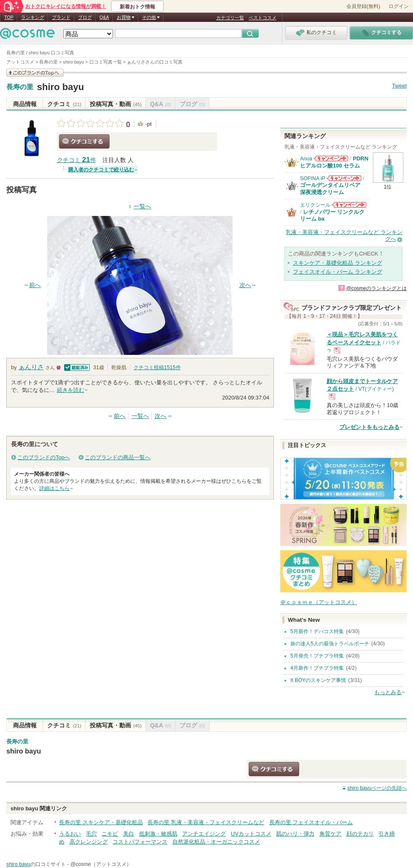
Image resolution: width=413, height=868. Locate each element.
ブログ (85, 17)
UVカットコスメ (251, 834)
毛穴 (91, 834)
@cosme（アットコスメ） (101, 864)
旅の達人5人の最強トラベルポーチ (330, 644)
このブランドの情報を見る (35, 73)
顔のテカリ (360, 834)
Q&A (104, 17)
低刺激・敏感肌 (158, 834)
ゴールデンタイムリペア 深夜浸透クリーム (333, 188)
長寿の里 (20, 87)
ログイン (399, 6)
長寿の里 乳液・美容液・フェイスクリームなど (206, 822)
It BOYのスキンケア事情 (318, 680)
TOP (9, 17)
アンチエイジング (204, 834)
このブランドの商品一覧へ (118, 457)
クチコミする (84, 141)
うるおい (70, 834)
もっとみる (388, 692)
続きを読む (71, 390)
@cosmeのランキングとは (376, 288)
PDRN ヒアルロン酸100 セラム (334, 162)
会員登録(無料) (363, 6)
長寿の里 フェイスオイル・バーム (311, 822)
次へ (245, 285)
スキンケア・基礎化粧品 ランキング (338, 263)
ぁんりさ (31, 367)
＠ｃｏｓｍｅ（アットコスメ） (319, 602)
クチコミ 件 (76, 160)
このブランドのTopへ (44, 457)
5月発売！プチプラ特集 (317, 656)
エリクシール (315, 205)
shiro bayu (61, 87)
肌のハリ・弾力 (295, 834)
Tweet (399, 86)
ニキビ (110, 834)
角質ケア (330, 834)
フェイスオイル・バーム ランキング (338, 272)
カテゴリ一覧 (230, 18)
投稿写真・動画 (116, 104)
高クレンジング (89, 842)
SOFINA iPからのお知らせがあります (344, 178)
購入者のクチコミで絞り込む (101, 170)
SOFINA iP (313, 178)
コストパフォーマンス (140, 842)
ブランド (61, 17)
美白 (129, 834)
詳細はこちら (54, 488)
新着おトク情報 (137, 7)
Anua (306, 159)
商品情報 (25, 104)
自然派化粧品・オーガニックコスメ (216, 842)
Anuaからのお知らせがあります (331, 158)
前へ (35, 285)
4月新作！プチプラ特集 (317, 668)
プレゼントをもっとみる (369, 427)
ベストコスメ (263, 18)
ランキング (33, 17)
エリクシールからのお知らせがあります (349, 205)
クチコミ (64, 104)
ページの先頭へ (377, 788)
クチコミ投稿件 (157, 367)
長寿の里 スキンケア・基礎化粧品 (101, 822)
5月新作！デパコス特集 (317, 631)
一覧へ (142, 206)
